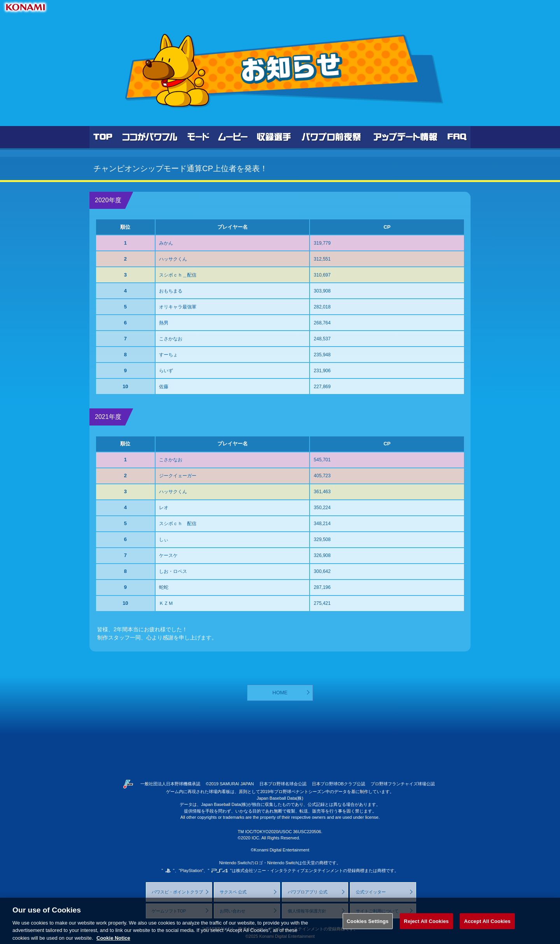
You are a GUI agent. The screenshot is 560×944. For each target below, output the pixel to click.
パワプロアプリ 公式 (308, 892)
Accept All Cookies (487, 926)
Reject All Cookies (426, 926)
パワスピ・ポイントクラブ (177, 892)
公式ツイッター (371, 892)
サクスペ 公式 (233, 892)
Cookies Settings (368, 926)
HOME (280, 693)
